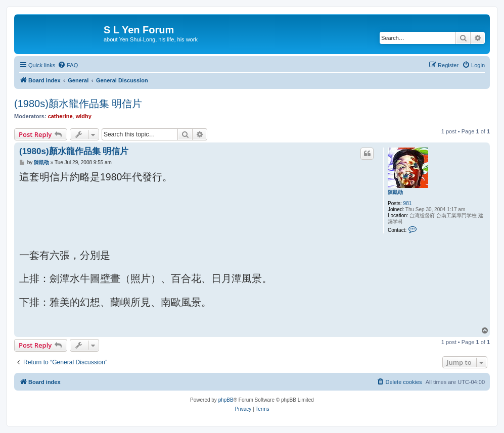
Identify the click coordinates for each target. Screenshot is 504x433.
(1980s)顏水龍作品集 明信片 (78, 104)
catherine (60, 116)
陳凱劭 (395, 192)
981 (408, 203)
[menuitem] (68, 65)
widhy (84, 116)
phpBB (226, 400)
